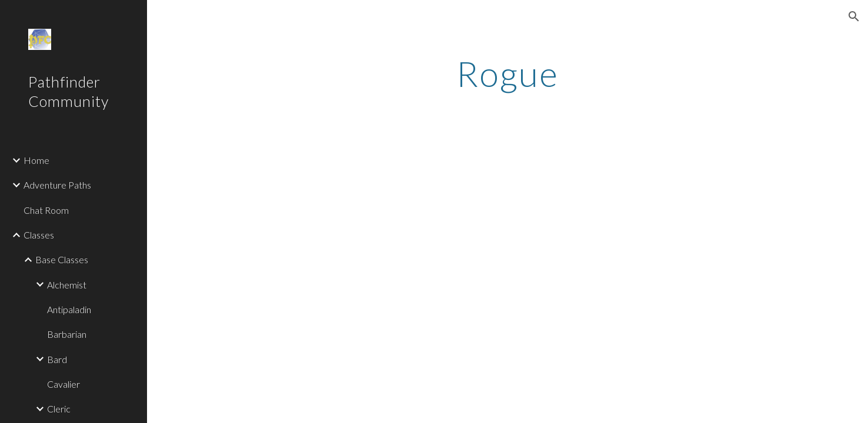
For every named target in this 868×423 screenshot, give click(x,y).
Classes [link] (39, 235)
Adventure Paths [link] (57, 185)
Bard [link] (57, 359)
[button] (854, 16)
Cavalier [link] (64, 384)
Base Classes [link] (62, 259)
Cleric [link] (59, 409)
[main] (507, 73)
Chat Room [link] (46, 210)
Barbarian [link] (67, 334)
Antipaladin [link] (69, 309)
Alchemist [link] (67, 285)
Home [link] (36, 160)
